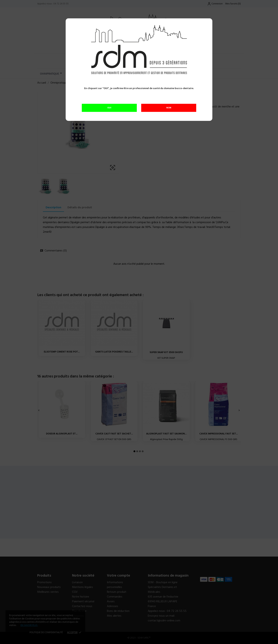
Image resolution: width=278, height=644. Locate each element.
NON (169, 108)
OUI (109, 108)
